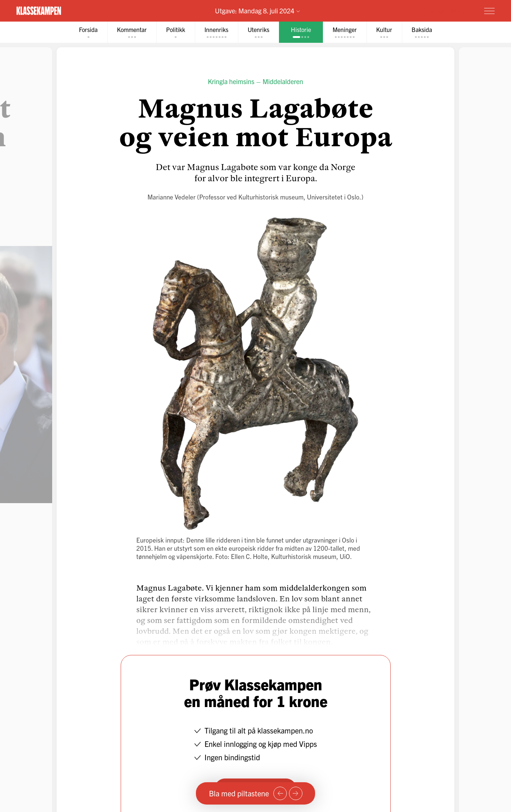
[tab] (88, 32)
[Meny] (489, 11)
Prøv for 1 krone (445, 10)
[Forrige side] (280, 793)
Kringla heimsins (231, 81)
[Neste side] (296, 793)
